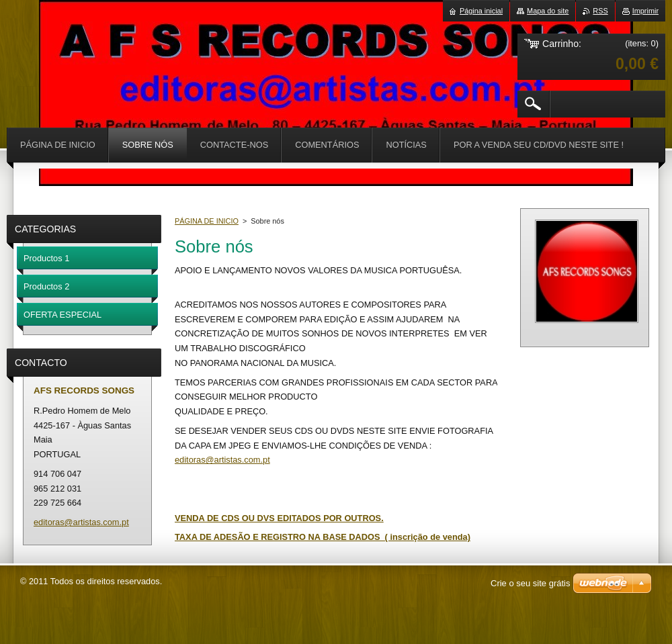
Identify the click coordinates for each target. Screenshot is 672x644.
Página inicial (481, 11)
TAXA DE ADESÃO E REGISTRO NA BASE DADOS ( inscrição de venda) (323, 537)
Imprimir (645, 11)
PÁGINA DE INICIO (207, 221)
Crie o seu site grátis (531, 583)
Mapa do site (548, 11)
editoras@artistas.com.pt (222, 460)
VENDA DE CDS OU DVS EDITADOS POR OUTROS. (279, 518)
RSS (600, 11)
